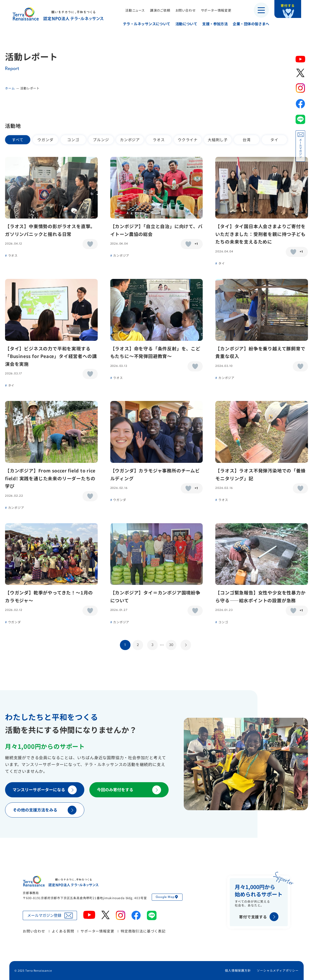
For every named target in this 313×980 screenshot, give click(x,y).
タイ (274, 140)
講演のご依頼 (157, 10)
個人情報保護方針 (238, 970)
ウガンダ (45, 140)
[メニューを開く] (261, 10)
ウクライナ (188, 140)
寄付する (292, 8)
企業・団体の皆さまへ (248, 24)
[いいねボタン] (90, 244)
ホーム (10, 88)
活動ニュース (132, 10)
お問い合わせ (183, 10)
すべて (18, 140)
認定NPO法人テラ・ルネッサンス (61, 881)
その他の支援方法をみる (45, 810)
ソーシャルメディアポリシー (278, 970)
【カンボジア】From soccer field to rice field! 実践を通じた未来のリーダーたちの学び (50, 478)
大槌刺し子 (218, 140)
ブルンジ (101, 140)
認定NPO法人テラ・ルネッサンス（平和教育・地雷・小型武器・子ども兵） (58, 14)
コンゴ (73, 140)
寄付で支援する (259, 917)
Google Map (167, 897)
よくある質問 (63, 931)
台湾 (247, 140)
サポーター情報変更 (213, 10)
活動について (183, 24)
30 (171, 645)
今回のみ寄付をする (129, 790)
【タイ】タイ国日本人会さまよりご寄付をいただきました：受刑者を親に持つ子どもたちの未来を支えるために (260, 234)
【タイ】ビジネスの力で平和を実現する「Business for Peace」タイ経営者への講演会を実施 (51, 356)
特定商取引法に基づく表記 (143, 931)
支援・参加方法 (212, 24)
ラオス (159, 140)
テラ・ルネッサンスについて (144, 24)
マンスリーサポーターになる (45, 790)
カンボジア (130, 140)
